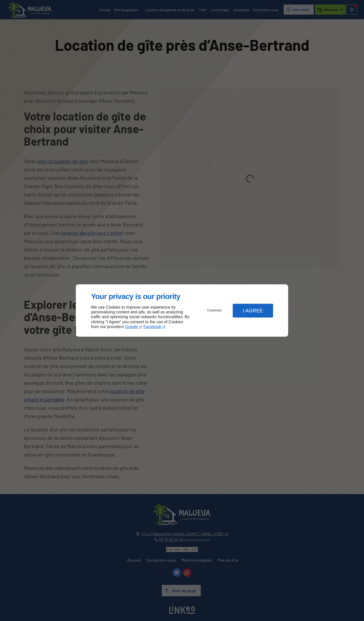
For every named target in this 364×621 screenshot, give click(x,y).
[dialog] (182, 310)
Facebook (152, 327)
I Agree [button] (253, 311)
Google (131, 327)
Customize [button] (214, 310)
